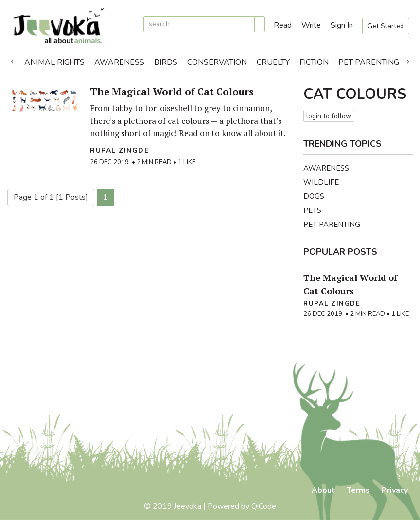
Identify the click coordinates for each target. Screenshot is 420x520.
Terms (358, 490)
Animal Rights (54, 62)
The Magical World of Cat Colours (172, 92)
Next (408, 60)
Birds (166, 62)
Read (283, 25)
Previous (12, 60)
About (323, 490)
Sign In (342, 25)
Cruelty (273, 62)
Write (311, 25)
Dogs (314, 196)
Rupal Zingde (119, 150)
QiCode (264, 506)
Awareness (119, 62)
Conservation (217, 62)
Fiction (314, 62)
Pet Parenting (369, 62)
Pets (312, 210)
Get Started (386, 26)
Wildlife (321, 182)
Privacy (395, 490)
